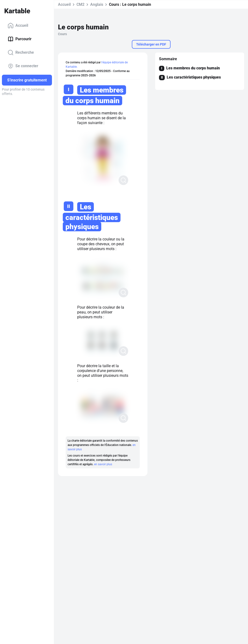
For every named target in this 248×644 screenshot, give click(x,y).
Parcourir (20, 39)
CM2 (80, 4)
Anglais (97, 4)
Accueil (18, 26)
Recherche (21, 53)
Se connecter (23, 66)
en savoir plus (103, 464)
